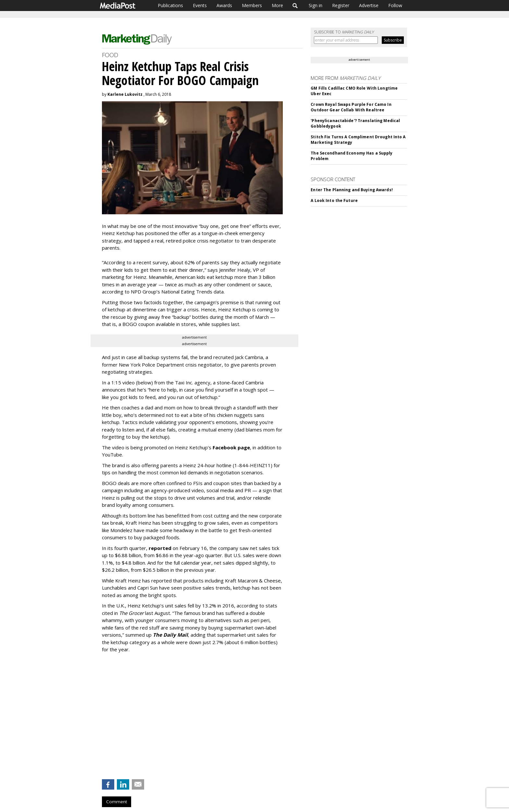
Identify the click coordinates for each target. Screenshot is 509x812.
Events (200, 5)
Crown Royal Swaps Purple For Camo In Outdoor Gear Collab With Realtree (351, 107)
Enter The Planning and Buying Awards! (352, 190)
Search (295, 6)
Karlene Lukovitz (125, 94)
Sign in (316, 5)
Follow (395, 5)
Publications (170, 5)
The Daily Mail (170, 635)
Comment (117, 802)
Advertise (369, 5)
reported (160, 548)
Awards (224, 5)
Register (341, 5)
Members (252, 5)
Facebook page (231, 447)
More (277, 5)
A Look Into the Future (334, 200)
